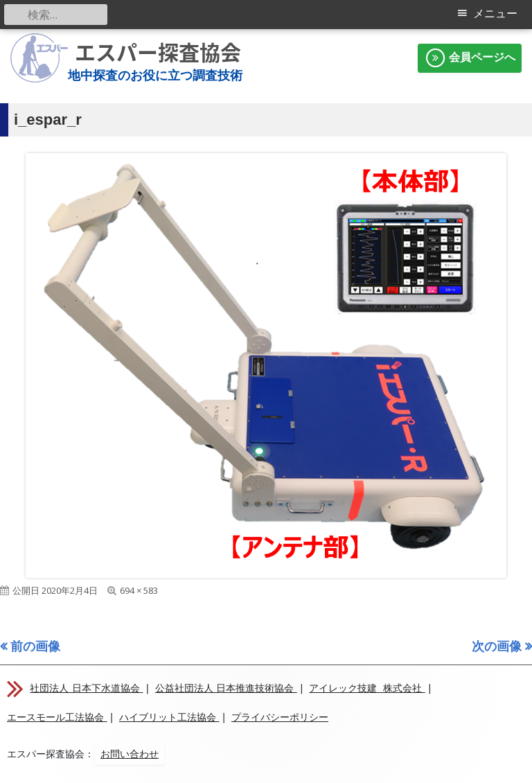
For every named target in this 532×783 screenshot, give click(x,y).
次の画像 (497, 646)
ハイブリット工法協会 (169, 717)
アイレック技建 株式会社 (367, 688)
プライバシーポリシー (280, 717)
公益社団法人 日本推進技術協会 (226, 688)
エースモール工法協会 (57, 717)
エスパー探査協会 (158, 52)
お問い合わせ (130, 754)
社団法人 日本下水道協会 (86, 688)
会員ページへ (470, 58)
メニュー (495, 14)
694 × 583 (139, 590)
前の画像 (35, 646)
